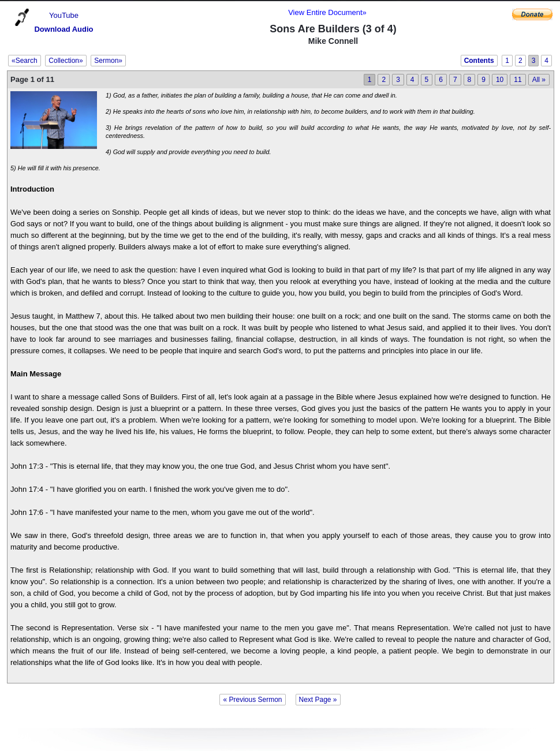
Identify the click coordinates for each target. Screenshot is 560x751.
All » (539, 80)
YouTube (64, 15)
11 (518, 80)
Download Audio (64, 29)
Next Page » (318, 700)
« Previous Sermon (252, 700)
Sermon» (108, 61)
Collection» (66, 61)
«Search (25, 61)
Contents (479, 61)
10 (500, 80)
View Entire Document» (327, 12)
